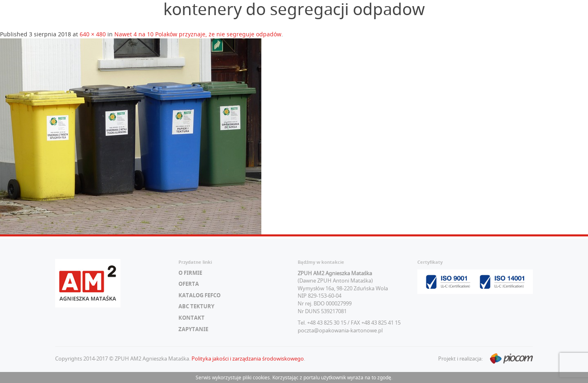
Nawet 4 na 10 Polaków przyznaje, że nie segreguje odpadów (198, 34)
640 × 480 (93, 34)
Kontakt (192, 318)
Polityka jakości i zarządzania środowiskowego (248, 359)
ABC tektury (196, 306)
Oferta (189, 284)
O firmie (190, 273)
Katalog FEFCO (199, 295)
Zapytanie (193, 329)
